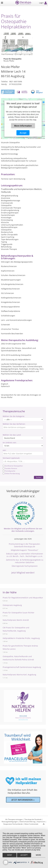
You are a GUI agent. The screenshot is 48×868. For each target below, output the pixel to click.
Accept (23, 133)
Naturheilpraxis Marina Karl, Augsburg (19, 675)
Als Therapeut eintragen (14, 819)
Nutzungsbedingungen (10, 822)
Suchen (39, 477)
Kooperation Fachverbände (13, 824)
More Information (23, 126)
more (38, 855)
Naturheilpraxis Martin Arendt (16, 620)
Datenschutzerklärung (27, 822)
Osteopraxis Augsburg (12, 605)
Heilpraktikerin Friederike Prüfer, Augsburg (21, 638)
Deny (10, 855)
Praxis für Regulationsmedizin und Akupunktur (23, 598)
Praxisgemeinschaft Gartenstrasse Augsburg (22, 667)
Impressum (41, 822)
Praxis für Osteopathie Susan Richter (18, 613)
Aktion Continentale (31, 824)
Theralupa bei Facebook (33, 819)
